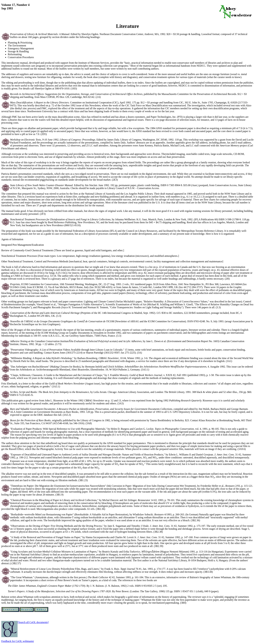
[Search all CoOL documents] (33, 622)
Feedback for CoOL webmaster (18, 641)
